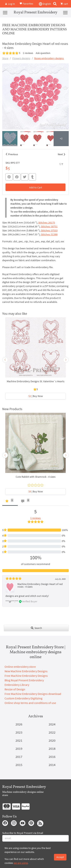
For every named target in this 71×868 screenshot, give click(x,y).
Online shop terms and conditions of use (30, 703)
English (45, 4)
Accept (60, 857)
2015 (19, 765)
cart (64, 4)
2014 (52, 765)
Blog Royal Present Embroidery (24, 680)
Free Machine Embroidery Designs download (33, 694)
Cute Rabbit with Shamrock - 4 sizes (36, 477)
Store (5, 58)
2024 (52, 724)
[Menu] (5, 12)
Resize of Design (15, 689)
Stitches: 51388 (49, 234)
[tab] (10, 502)
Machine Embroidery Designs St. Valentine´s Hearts (36, 381)
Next (60, 154)
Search (36, 628)
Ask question (43, 53)
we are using (21, 863)
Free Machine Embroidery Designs (26, 676)
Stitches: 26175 (47, 223)
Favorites (26, 3)
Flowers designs (21, 58)
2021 (19, 740)
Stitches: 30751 (49, 226)
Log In (10, 4)
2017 (19, 757)
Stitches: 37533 (49, 230)
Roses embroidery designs (49, 58)
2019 (19, 749)
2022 (52, 732)
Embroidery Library (17, 685)
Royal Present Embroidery (35, 12)
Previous (13, 154)
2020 (52, 740)
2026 (19, 724)
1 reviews (28, 53)
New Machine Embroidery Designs (26, 671)
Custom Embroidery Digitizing (23, 698)
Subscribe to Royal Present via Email (23, 833)
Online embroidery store (20, 667)
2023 (19, 732)
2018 (52, 749)
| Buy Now (36, 396)
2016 (52, 757)
